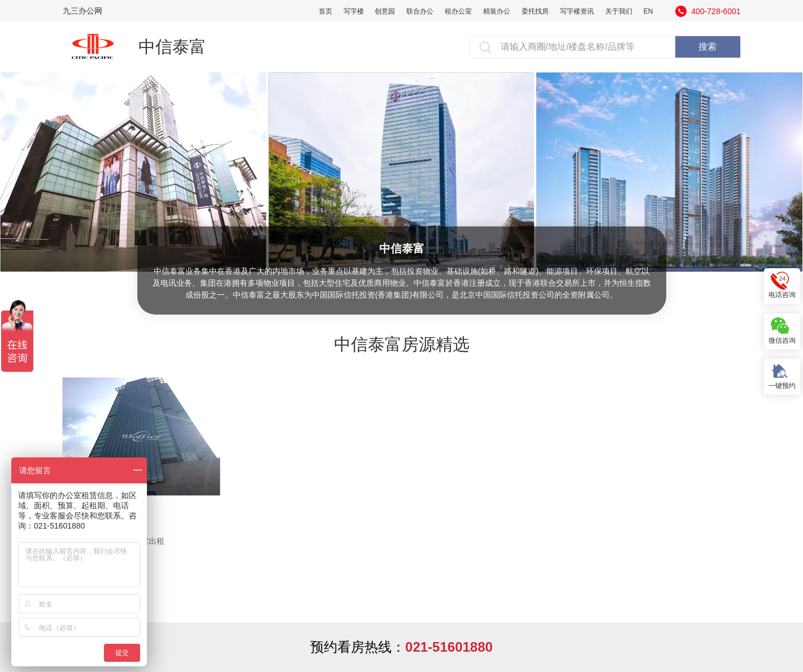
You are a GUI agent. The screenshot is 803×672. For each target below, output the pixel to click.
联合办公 (420, 11)
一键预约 (782, 376)
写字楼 (354, 11)
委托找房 (535, 11)
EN (648, 11)
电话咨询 (782, 285)
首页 (325, 11)
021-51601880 (449, 647)
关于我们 (619, 11)
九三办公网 (83, 11)
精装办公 (497, 11)
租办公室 (458, 11)
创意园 (385, 11)
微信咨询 (782, 331)
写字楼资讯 (577, 11)
